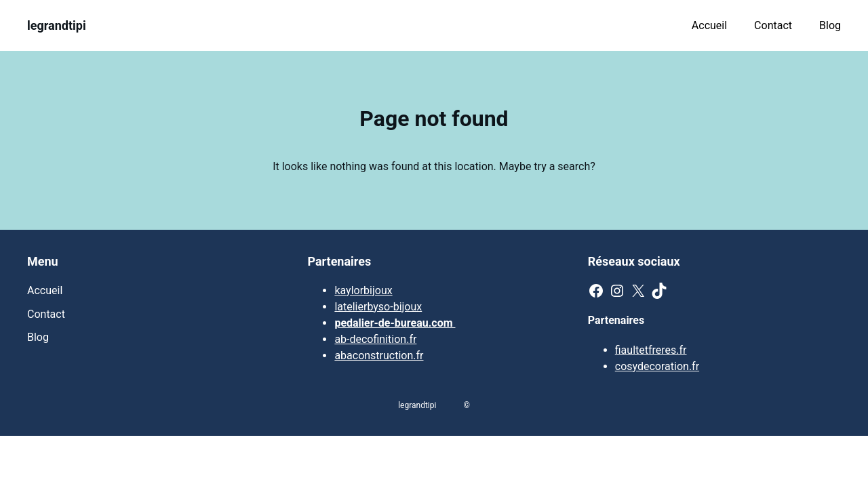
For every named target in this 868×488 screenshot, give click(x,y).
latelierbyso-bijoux (378, 307)
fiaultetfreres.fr (651, 350)
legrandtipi (57, 25)
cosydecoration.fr (657, 366)
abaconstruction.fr (379, 355)
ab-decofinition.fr (375, 339)
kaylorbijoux (363, 290)
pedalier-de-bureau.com (395, 323)
